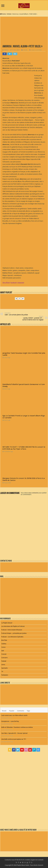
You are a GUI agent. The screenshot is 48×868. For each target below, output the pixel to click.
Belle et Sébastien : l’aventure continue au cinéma (17, 727)
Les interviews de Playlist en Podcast (13, 626)
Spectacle (4, 668)
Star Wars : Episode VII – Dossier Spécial (14, 733)
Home (3, 14)
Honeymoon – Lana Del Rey (10, 721)
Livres (3, 665)
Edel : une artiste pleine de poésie (16, 314)
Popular (12, 711)
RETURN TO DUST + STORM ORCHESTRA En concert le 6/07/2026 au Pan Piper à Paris (24, 448)
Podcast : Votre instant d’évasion (12, 630)
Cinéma (4, 644)
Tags (28, 711)
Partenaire (5, 675)
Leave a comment (37, 50)
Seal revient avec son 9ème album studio (14, 715)
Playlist (6, 50)
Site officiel (6, 283)
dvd (3, 651)
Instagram (21, 283)
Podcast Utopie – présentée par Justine (14, 633)
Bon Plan (4, 640)
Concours (4, 658)
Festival (4, 661)
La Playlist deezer (7, 623)
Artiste (9, 14)
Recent (4, 711)
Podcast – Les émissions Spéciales (12, 637)
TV (2, 672)
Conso (3, 647)
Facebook (14, 283)
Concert (4, 654)
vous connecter (33, 493)
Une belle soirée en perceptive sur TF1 (14, 739)
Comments (21, 711)
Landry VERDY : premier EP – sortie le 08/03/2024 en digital (32, 318)
